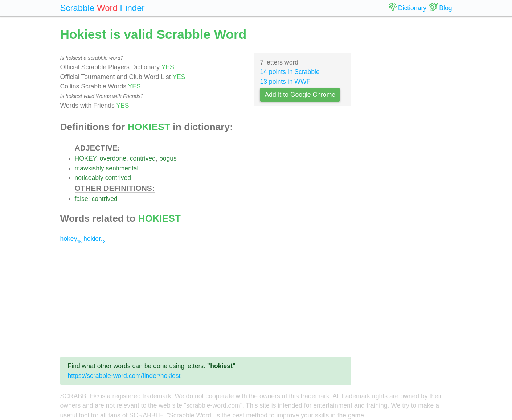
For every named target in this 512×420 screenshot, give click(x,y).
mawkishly (89, 168)
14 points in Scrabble (290, 72)
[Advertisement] (206, 300)
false (81, 199)
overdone (113, 158)
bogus (168, 158)
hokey (71, 239)
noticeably (89, 178)
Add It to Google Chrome (300, 95)
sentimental (122, 168)
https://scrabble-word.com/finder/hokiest (124, 376)
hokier (95, 239)
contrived (143, 158)
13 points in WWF (285, 82)
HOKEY (85, 158)
